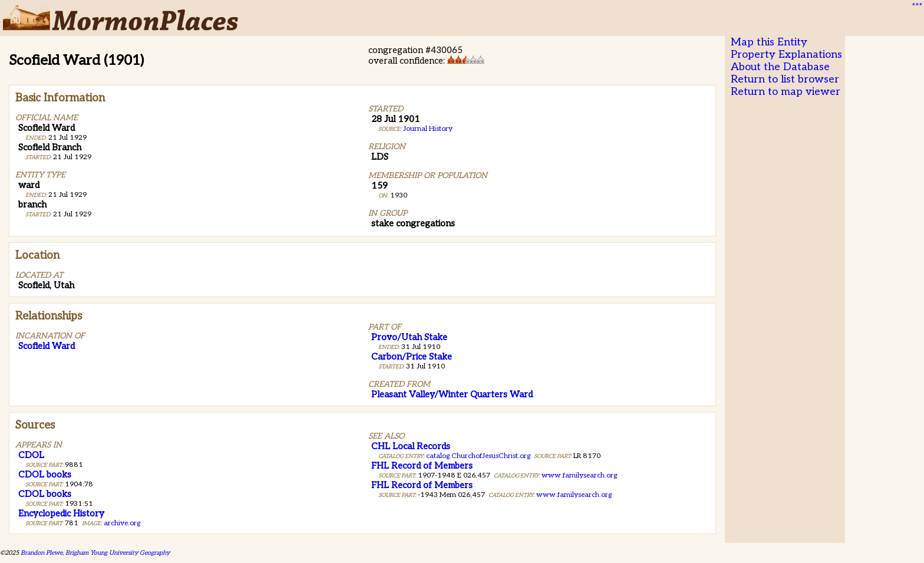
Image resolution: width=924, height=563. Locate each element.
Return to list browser (785, 79)
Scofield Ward (47, 346)
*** (916, 6)
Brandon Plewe (42, 553)
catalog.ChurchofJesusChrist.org (478, 456)
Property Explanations (786, 55)
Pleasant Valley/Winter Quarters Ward (452, 394)
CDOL (31, 455)
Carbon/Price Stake (412, 357)
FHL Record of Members (422, 466)
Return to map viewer (786, 92)
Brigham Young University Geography (118, 553)
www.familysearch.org (579, 475)
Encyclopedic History (61, 513)
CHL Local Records (411, 446)
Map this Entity (769, 42)
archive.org (122, 523)
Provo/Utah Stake (409, 337)
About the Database (780, 67)
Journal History (428, 129)
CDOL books (45, 475)
